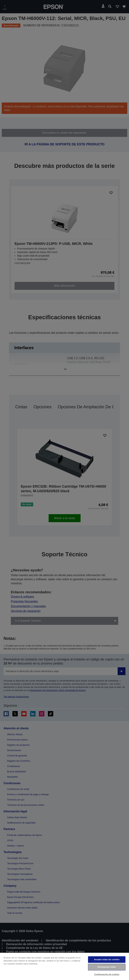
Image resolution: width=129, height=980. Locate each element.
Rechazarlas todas (107, 967)
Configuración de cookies (107, 974)
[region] (64, 966)
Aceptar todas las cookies (107, 959)
